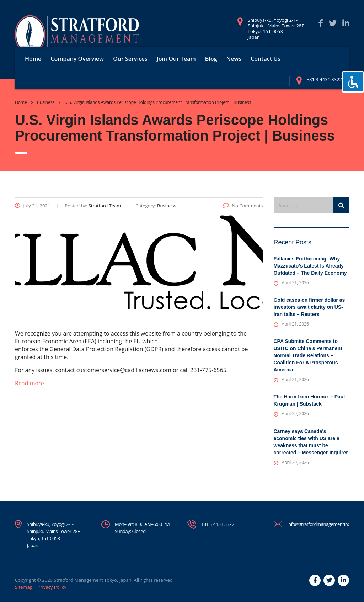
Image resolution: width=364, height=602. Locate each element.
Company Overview (77, 59)
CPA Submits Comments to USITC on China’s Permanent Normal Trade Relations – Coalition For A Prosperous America (308, 355)
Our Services (130, 59)
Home (33, 59)
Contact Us (266, 59)
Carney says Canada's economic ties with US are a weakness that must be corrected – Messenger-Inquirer (311, 442)
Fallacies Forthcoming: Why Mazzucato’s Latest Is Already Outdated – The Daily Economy (310, 266)
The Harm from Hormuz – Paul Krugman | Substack (309, 400)
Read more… (32, 383)
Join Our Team (176, 59)
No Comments (243, 206)
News (234, 59)
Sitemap (24, 587)
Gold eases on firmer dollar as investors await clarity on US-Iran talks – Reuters (309, 307)
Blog (211, 59)
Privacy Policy (52, 587)
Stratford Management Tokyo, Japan (92, 580)
